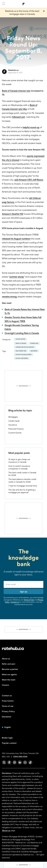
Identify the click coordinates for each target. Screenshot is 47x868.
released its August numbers (16, 239)
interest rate (34, 343)
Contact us (15, 602)
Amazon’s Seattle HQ (12, 214)
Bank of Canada (21, 343)
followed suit (18, 117)
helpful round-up (31, 127)
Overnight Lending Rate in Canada (22, 333)
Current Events (20, 339)
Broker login (7, 738)
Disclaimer (7, 717)
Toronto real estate (22, 358)
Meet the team (9, 680)
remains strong (9, 297)
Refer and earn (9, 664)
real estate (34, 351)
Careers (5, 685)
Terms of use (8, 706)
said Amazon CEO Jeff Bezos (29, 180)
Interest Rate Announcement (25, 347)
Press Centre (8, 701)
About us (6, 659)
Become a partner (10, 669)
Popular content (9, 743)
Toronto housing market (24, 354)
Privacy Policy (8, 711)
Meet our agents (9, 674)
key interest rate (21, 351)
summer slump (17, 277)
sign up (23, 592)
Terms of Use (29, 600)
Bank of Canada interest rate (16, 91)
